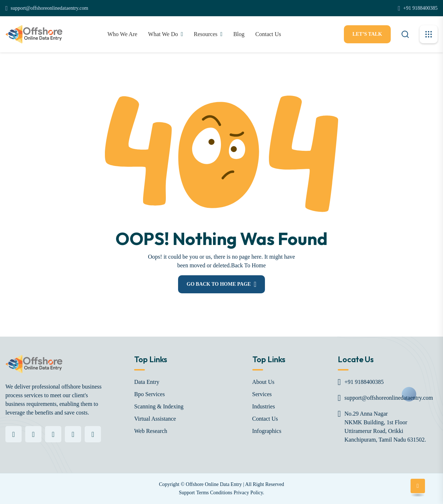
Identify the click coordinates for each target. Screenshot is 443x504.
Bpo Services (149, 394)
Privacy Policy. (249, 493)
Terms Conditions (214, 493)
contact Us (268, 34)
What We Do (163, 34)
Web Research (151, 431)
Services (262, 394)
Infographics (267, 431)
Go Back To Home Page (219, 284)
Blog (239, 34)
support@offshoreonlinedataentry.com (50, 8)
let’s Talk (367, 34)
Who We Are (122, 34)
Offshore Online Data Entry (214, 484)
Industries (264, 406)
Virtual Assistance (155, 419)
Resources (206, 34)
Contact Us (265, 419)
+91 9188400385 (420, 8)
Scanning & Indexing (159, 406)
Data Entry (147, 382)
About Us (263, 382)
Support (187, 493)
